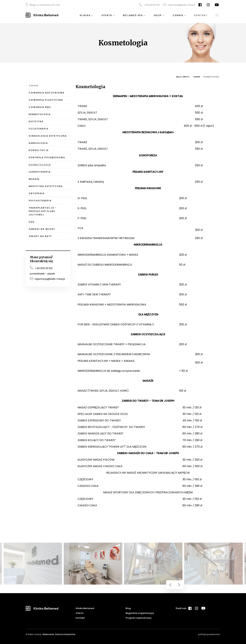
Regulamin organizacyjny (140, 613)
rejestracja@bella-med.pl (179, 5)
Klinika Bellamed (85, 608)
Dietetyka (36, 121)
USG (32, 222)
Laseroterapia (40, 172)
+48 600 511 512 (149, 5)
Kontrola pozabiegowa (47, 157)
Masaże (34, 179)
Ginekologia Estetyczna (48, 136)
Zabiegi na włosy (42, 229)
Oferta (80, 613)
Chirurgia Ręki (40, 107)
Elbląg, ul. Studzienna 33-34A (43, 5)
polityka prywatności (209, 634)
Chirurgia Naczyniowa (47, 93)
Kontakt (80, 618)
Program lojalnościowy (139, 618)
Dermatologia (40, 114)
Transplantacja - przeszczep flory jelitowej (43, 211)
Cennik (34, 86)
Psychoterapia (40, 201)
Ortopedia (37, 193)
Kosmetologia (40, 165)
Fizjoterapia (39, 129)
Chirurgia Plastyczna (46, 100)
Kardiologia (38, 143)
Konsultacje (39, 150)
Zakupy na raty (40, 236)
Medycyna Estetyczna (46, 186)
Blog (128, 608)
